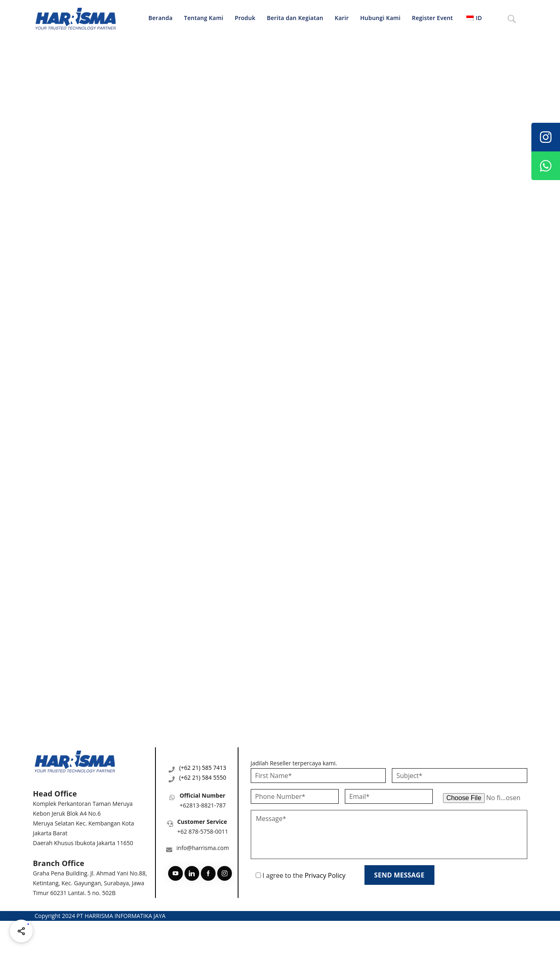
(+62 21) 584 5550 (203, 777)
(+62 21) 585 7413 (203, 768)
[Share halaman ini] (21, 931)
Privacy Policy (325, 875)
